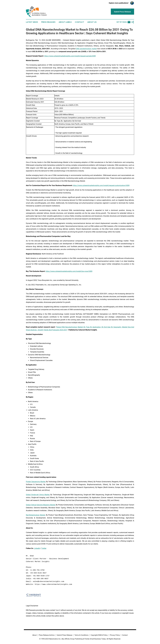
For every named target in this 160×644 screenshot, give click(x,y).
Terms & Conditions (81, 635)
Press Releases (48, 22)
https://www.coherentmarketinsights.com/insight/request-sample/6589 (70, 56)
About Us (92, 22)
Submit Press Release (64, 635)
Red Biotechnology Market (35, 515)
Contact (79, 22)
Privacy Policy (115, 635)
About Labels (65, 22)
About (34, 635)
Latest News (32, 22)
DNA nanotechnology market (86, 49)
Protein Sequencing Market (36, 482)
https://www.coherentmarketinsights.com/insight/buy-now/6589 (69, 271)
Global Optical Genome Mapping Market (41, 505)
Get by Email (123, 22)
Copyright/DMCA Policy (99, 635)
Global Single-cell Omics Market (38, 495)
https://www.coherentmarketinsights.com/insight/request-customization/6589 (101, 185)
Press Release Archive (47, 635)
